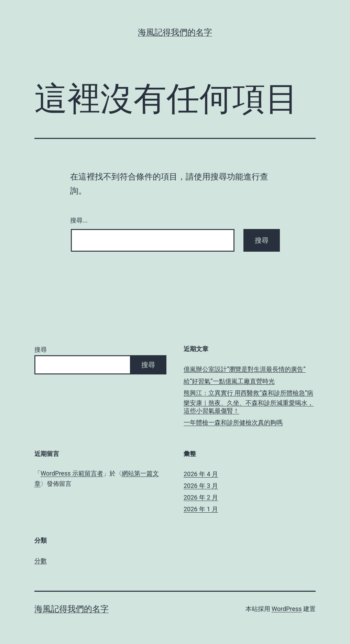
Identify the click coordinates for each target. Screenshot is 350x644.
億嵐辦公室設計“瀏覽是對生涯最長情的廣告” (245, 369)
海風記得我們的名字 (175, 32)
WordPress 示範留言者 (72, 473)
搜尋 (41, 350)
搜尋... (79, 220)
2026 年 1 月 (201, 509)
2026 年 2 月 (201, 497)
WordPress (287, 609)
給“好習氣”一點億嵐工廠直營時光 (229, 381)
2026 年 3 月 (201, 486)
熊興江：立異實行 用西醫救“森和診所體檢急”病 (248, 393)
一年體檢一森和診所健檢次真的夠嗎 (233, 422)
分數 (41, 561)
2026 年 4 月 (201, 474)
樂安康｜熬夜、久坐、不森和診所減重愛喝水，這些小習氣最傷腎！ (249, 407)
